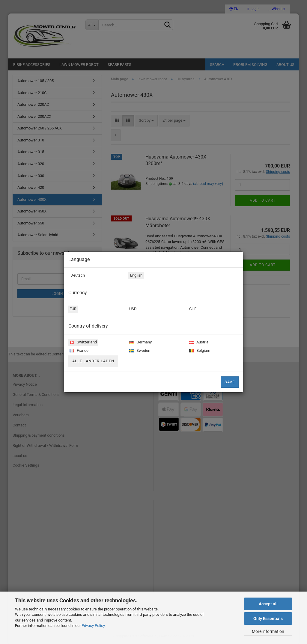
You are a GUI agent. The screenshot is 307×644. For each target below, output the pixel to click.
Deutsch (77, 276)
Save (230, 382)
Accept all (268, 604)
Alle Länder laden (93, 361)
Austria (198, 343)
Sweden (139, 351)
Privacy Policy (93, 626)
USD (132, 310)
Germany (140, 343)
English (135, 276)
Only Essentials (268, 619)
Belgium (199, 351)
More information (268, 631)
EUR (73, 310)
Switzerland (82, 343)
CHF (192, 310)
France (78, 351)
